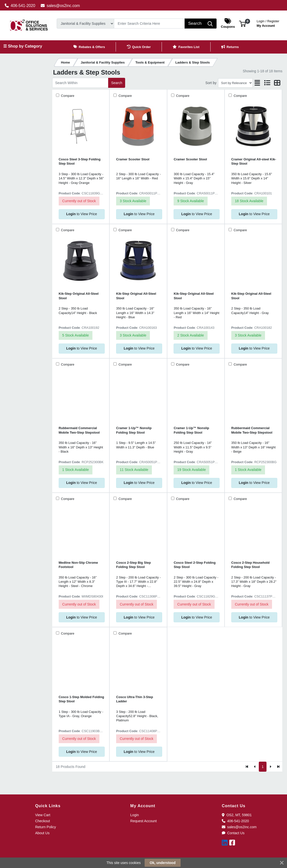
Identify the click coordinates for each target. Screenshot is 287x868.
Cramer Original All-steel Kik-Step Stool (254, 161)
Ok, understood (162, 863)
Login (135, 815)
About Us (42, 833)
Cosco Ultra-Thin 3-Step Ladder (135, 699)
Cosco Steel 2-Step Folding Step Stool (195, 565)
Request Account (144, 821)
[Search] (149, 24)
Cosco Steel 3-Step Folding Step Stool (80, 161)
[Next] (270, 767)
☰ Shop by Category (23, 46)
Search (117, 83)
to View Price (82, 214)
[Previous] (255, 767)
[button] (242, 23)
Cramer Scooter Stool (133, 159)
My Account (268, 23)
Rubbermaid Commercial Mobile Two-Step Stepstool (79, 430)
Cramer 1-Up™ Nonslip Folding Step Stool (134, 430)
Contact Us (233, 833)
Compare (67, 96)
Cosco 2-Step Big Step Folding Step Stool (134, 565)
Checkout (43, 821)
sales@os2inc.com (60, 6)
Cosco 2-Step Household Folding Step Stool (250, 565)
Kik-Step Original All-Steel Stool (79, 296)
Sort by (211, 83)
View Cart (43, 815)
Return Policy (46, 827)
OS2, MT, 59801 (237, 815)
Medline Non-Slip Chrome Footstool (78, 565)
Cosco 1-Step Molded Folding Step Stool (81, 699)
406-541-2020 (20, 6)
